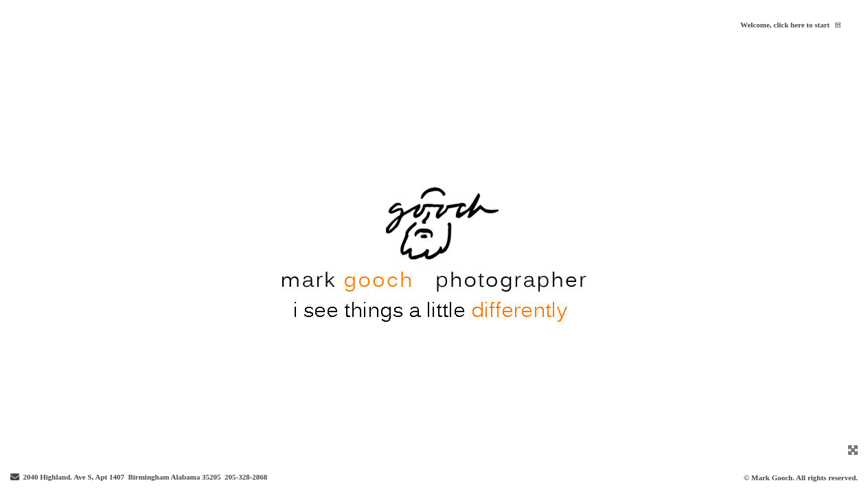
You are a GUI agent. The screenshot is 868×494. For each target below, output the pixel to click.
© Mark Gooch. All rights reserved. (801, 478)
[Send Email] (15, 478)
